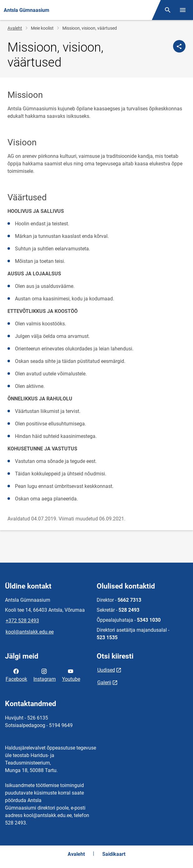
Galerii (104, 682)
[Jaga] (179, 46)
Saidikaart (114, 854)
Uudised (106, 670)
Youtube (71, 675)
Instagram (45, 675)
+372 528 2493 (22, 621)
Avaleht (15, 28)
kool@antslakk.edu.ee (30, 632)
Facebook (16, 675)
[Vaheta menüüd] (183, 10)
